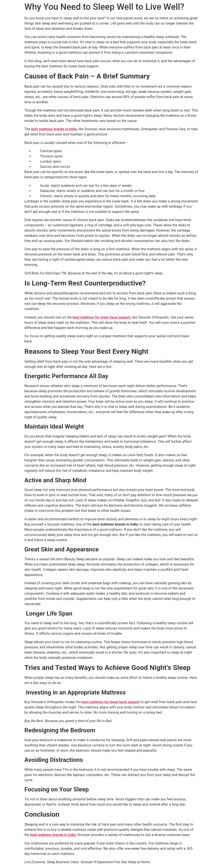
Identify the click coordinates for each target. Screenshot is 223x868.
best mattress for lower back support (101, 317)
